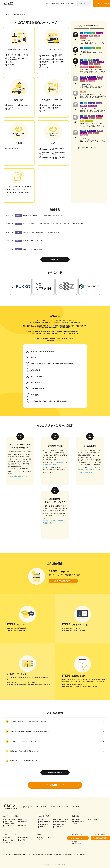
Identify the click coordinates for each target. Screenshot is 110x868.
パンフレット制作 (60, 62)
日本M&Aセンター (47, 149)
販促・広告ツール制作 (60, 56)
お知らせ (73, 3)
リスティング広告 (47, 108)
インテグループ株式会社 (60, 158)
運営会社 (48, 854)
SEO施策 (44, 105)
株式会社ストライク (60, 149)
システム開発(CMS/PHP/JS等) (13, 58)
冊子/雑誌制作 (46, 62)
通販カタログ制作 (47, 59)
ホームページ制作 (13, 55)
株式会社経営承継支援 (60, 153)
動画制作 (10, 105)
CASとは (48, 3)
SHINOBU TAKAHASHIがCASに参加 (33, 249)
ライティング (46, 67)
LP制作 (10, 62)
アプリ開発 (11, 65)
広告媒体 (57, 108)
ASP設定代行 (24, 58)
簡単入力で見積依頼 (63, 581)
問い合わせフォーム (14, 192)
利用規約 (57, 854)
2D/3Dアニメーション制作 (14, 109)
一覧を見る (55, 259)
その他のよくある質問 (55, 773)
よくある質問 (55, 3)
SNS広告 (44, 111)
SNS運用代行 (58, 105)
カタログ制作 (46, 56)
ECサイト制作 (25, 55)
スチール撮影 (24, 105)
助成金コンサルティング (15, 148)
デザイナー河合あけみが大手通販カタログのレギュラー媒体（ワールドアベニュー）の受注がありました (54, 224)
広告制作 (44, 65)
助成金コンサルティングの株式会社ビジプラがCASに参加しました (42, 232)
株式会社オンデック (47, 153)
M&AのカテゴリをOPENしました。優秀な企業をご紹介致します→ (42, 215)
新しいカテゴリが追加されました (33, 241)
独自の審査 (26, 326)
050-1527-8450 (78, 838)
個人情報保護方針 (69, 854)
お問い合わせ (81, 854)
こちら (25, 476)
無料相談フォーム (55, 785)
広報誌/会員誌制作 (60, 59)
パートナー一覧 (65, 3)
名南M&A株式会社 (47, 157)
